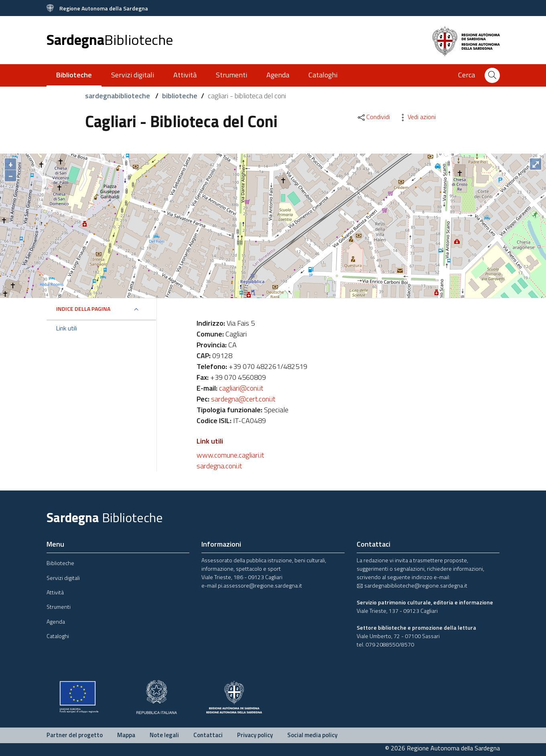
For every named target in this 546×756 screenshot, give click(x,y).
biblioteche (180, 96)
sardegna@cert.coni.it (243, 399)
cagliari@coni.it (241, 388)
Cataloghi (323, 75)
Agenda (278, 75)
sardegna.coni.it (219, 466)
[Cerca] (492, 75)
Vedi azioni (417, 117)
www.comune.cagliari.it (230, 455)
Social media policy (312, 735)
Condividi (373, 117)
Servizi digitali (133, 75)
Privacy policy (255, 735)
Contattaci (208, 735)
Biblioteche (60, 563)
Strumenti (231, 75)
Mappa (126, 735)
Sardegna (110, 40)
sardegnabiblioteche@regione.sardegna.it (412, 585)
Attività (185, 75)
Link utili (67, 328)
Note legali (164, 735)
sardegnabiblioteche (118, 96)
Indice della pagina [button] (83, 309)
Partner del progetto (75, 735)
